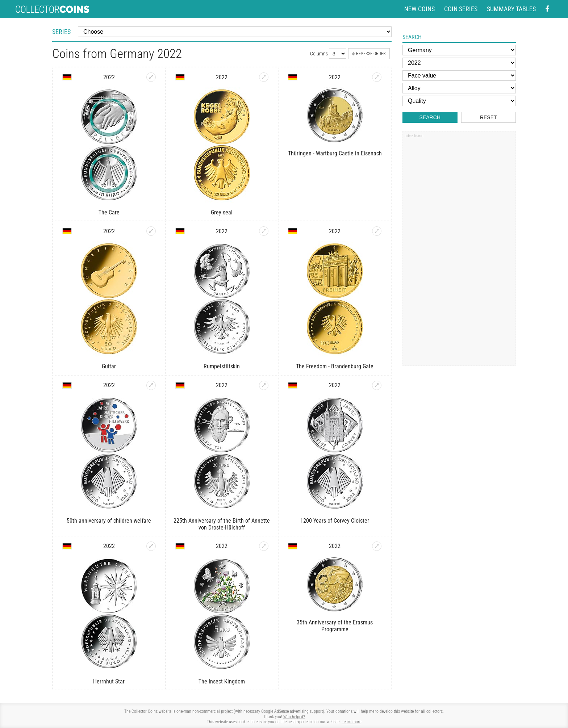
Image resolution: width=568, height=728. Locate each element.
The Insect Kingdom (222, 681)
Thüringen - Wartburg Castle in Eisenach (335, 153)
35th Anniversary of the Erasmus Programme (335, 626)
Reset (488, 117)
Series (61, 32)
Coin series (461, 9)
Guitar (109, 366)
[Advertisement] (459, 251)
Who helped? (294, 717)
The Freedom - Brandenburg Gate (335, 366)
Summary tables (511, 9)
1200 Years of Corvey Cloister (335, 521)
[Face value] (459, 76)
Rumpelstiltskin (222, 366)
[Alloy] (459, 88)
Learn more (351, 722)
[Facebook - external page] (547, 9)
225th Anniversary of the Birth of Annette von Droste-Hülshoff (222, 524)
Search (430, 117)
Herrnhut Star (109, 681)
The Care (109, 212)
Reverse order (369, 54)
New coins (419, 9)
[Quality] (459, 101)
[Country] (459, 50)
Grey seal (222, 212)
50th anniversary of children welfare (109, 521)
